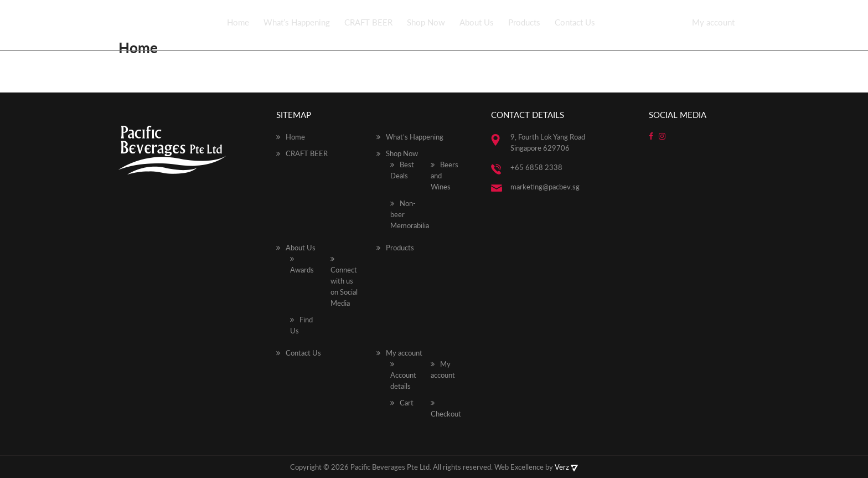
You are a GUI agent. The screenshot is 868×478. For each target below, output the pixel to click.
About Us (477, 22)
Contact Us (575, 22)
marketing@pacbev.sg (545, 187)
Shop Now (426, 22)
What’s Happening (297, 22)
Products (524, 22)
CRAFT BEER (368, 22)
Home (238, 22)
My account (713, 22)
